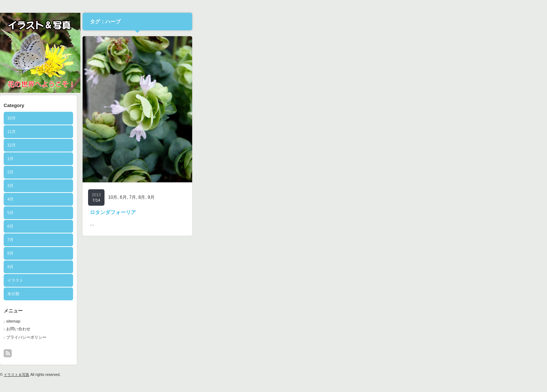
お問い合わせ (194, 329)
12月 (188, 145)
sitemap (189, 321)
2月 (187, 172)
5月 (187, 213)
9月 (187, 267)
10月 (188, 118)
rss (184, 353)
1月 (187, 159)
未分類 (189, 294)
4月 (187, 199)
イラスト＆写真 (193, 375)
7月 (187, 240)
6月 (187, 226)
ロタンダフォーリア (289, 212)
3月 (187, 186)
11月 (188, 132)
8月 (187, 253)
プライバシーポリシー (202, 337)
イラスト (191, 280)
